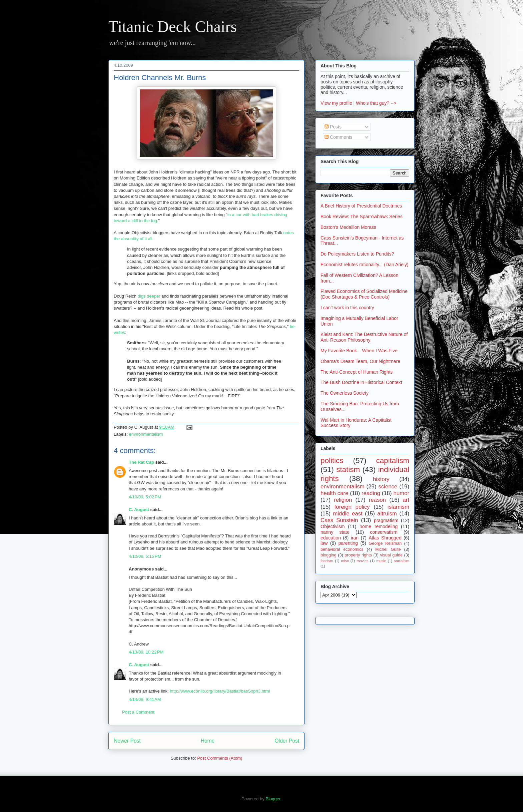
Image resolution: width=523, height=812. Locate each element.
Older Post (287, 741)
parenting (348, 543)
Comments (339, 137)
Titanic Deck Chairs (173, 27)
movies (362, 561)
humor (401, 493)
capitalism (393, 461)
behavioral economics (342, 549)
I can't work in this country (347, 308)
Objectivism (333, 526)
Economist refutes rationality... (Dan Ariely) (365, 265)
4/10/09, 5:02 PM (145, 497)
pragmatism (386, 520)
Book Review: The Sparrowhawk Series (362, 217)
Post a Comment (138, 712)
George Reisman (385, 543)
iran (355, 538)
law (324, 543)
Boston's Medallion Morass (348, 227)
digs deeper (149, 296)
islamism (398, 507)
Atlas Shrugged (385, 538)
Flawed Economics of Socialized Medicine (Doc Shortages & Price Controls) (364, 294)
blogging (329, 555)
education (331, 538)
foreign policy (352, 507)
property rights (358, 555)
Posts (333, 127)
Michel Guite (388, 549)
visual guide (391, 555)
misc (345, 561)
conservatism (384, 532)
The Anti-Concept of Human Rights (357, 372)
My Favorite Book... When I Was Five (359, 351)
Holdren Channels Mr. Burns (160, 78)
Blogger (273, 799)
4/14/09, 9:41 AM (145, 699)
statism (348, 470)
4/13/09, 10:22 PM (146, 652)
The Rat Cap (141, 462)
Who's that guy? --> (376, 103)
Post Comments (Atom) (220, 758)
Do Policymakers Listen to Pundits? (357, 254)
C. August (139, 510)
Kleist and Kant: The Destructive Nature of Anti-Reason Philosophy (364, 337)
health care (334, 493)
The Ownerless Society (345, 393)
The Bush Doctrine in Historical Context (361, 382)
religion (343, 500)
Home (208, 741)
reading (371, 493)
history (381, 479)
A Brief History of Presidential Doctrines (361, 206)
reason (377, 500)
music (381, 561)
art (406, 500)
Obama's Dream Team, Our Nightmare (360, 361)
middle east (348, 514)
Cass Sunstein (339, 520)
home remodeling (379, 526)
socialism (402, 561)
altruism (387, 514)
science (388, 487)
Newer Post (127, 741)
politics (332, 461)
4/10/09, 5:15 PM (145, 556)
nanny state (335, 532)
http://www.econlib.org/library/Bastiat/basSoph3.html (220, 691)
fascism (327, 561)
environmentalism (146, 434)
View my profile (336, 103)
